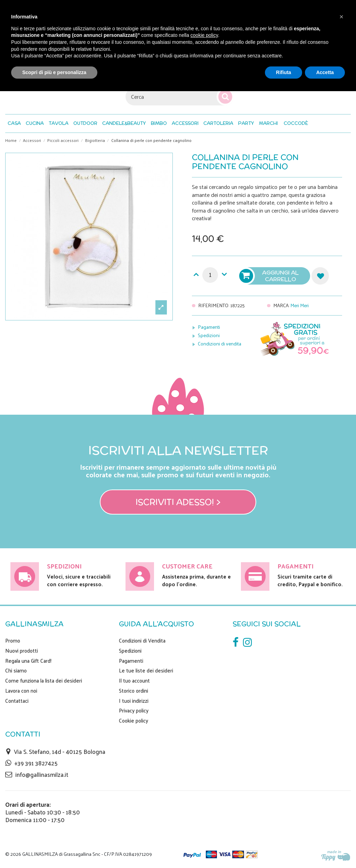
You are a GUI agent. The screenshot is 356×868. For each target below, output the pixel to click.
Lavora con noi (21, 691)
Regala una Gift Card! (28, 661)
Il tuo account (134, 680)
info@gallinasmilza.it (42, 774)
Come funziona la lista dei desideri (44, 680)
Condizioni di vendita (220, 344)
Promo (13, 640)
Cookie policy (133, 720)
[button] (296, 124)
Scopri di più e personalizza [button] (54, 72)
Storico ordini (133, 691)
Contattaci (17, 701)
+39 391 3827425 (36, 763)
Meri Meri (300, 305)
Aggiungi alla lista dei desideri (320, 276)
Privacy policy (134, 710)
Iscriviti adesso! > (178, 502)
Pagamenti (209, 327)
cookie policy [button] (204, 35)
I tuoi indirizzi (134, 701)
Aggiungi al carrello (270, 276)
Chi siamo (16, 670)
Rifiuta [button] (284, 72)
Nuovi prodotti (22, 651)
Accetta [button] (325, 72)
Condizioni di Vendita (142, 640)
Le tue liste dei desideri (146, 670)
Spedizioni (209, 335)
